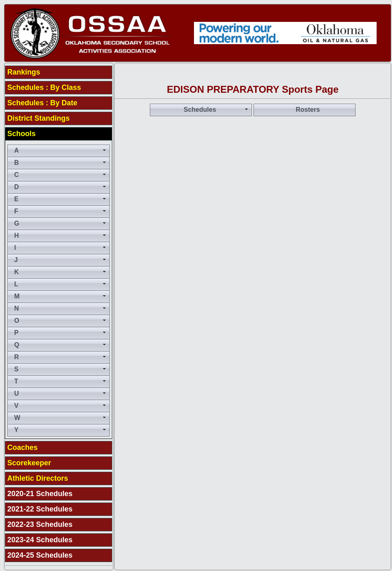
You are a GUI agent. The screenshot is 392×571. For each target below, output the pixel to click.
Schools (21, 134)
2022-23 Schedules (40, 524)
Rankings (24, 72)
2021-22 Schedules (40, 509)
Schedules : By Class (44, 87)
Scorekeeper (29, 463)
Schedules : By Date (42, 103)
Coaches (22, 447)
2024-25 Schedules (40, 555)
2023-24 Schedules (40, 540)
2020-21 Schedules (40, 494)
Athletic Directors (38, 478)
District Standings (38, 118)
